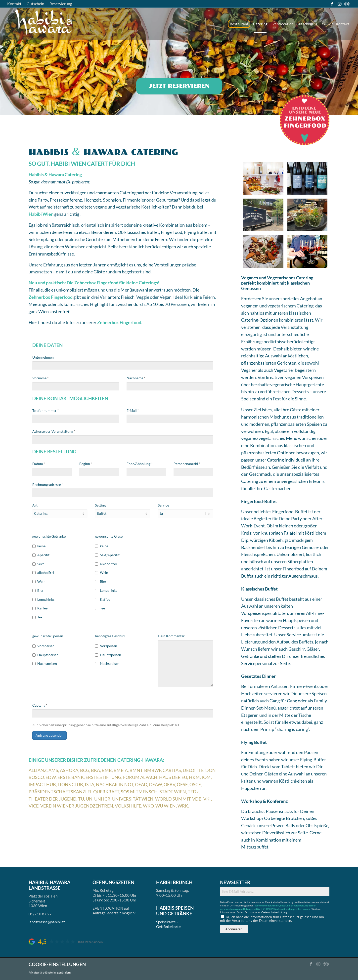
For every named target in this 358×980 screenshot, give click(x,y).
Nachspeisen (45, 663)
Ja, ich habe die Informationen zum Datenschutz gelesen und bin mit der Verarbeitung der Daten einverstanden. (272, 919)
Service (163, 505)
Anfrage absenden (49, 735)
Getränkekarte (168, 927)
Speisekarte (166, 922)
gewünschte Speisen (48, 636)
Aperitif (41, 555)
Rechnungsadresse (48, 485)
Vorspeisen (43, 646)
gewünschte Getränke (49, 536)
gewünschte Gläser (110, 536)
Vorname (40, 378)
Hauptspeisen (45, 655)
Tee (37, 617)
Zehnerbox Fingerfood (51, 297)
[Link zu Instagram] (339, 4)
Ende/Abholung (139, 464)
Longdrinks (43, 599)
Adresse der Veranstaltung (54, 431)
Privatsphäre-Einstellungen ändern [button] (50, 972)
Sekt (38, 564)
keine (39, 546)
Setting (100, 505)
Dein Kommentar (171, 636)
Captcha (40, 705)
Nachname (136, 378)
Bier (38, 590)
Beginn (86, 464)
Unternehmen (43, 357)
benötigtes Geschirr (110, 636)
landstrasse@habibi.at (47, 922)
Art (35, 505)
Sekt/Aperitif (107, 555)
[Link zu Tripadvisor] (347, 4)
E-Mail (133, 410)
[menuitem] (16, 4)
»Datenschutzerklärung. (274, 912)
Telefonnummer (45, 410)
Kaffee (40, 608)
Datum (39, 464)
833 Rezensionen (90, 942)
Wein (39, 581)
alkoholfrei (43, 573)
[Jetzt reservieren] (179, 86)
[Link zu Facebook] (332, 4)
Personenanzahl (187, 464)
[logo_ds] (44, 24)
